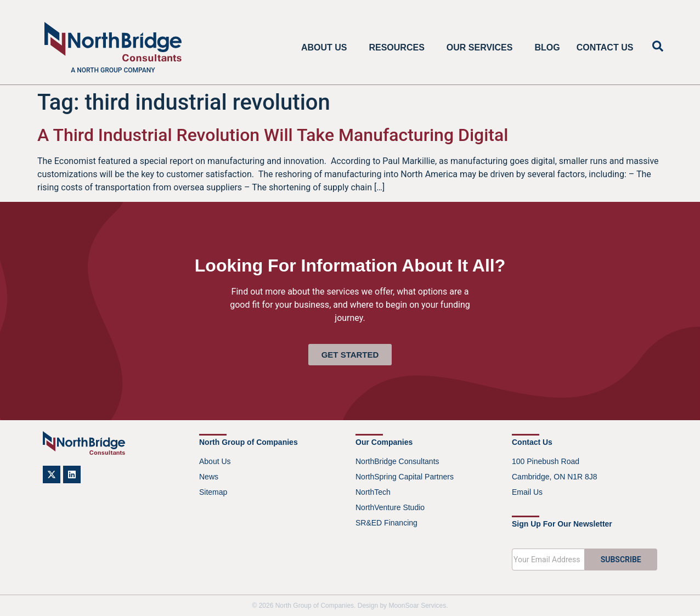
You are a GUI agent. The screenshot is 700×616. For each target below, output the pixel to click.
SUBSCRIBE (621, 560)
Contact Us (605, 47)
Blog (547, 47)
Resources (399, 48)
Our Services (482, 48)
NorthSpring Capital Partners (405, 477)
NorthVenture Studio (390, 507)
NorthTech (373, 492)
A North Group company (113, 70)
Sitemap (213, 492)
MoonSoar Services (417, 606)
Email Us (527, 492)
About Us (327, 48)
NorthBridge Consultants (397, 461)
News (209, 477)
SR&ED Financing (386, 523)
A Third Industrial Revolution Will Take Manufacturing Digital (273, 135)
